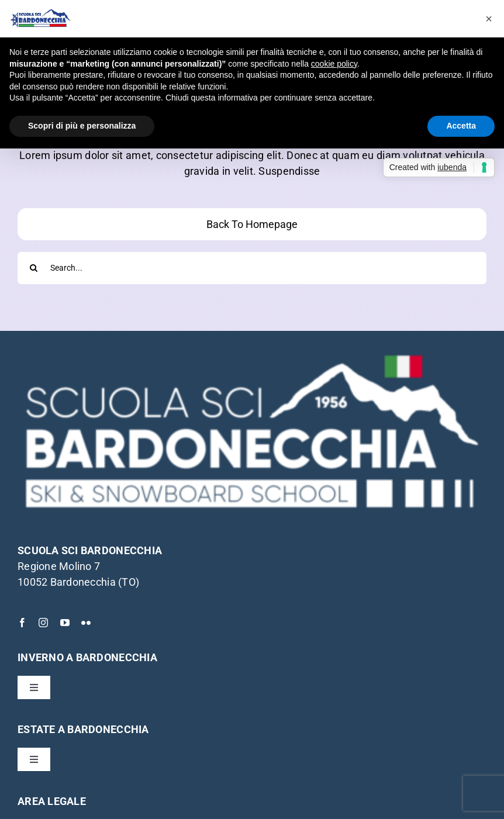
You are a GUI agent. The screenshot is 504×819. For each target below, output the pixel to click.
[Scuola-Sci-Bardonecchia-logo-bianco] (252, 353)
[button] (489, 19)
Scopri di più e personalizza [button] (82, 126)
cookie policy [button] (334, 64)
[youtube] (65, 623)
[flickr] (86, 623)
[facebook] (22, 623)
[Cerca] (34, 268)
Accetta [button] (461, 126)
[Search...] (252, 268)
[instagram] (43, 623)
